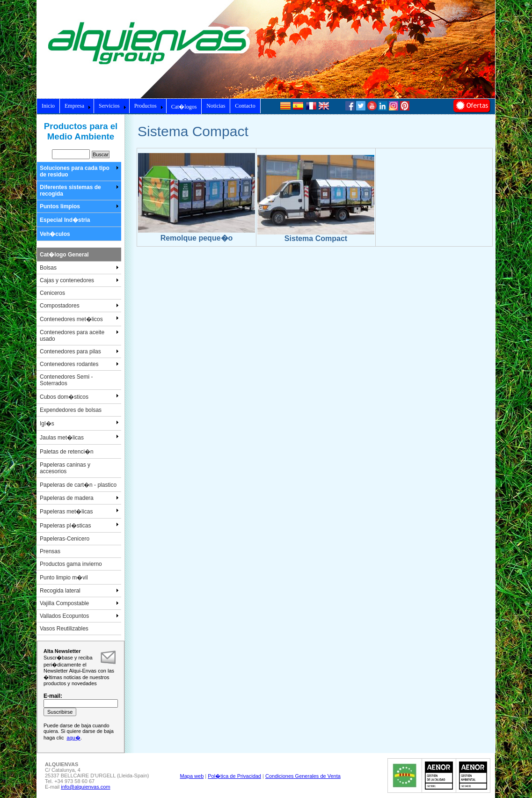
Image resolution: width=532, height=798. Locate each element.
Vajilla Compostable (79, 603)
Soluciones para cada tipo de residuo (79, 171)
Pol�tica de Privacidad (234, 776)
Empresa (78, 106)
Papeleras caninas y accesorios (65, 468)
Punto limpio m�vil (64, 578)
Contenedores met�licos (79, 319)
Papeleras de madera (79, 498)
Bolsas (79, 268)
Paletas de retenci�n (67, 452)
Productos (149, 106)
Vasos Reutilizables (64, 629)
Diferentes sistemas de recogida (79, 190)
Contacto (245, 106)
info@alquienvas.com (85, 787)
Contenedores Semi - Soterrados (66, 380)
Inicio (48, 106)
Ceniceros (52, 293)
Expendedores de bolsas (71, 410)
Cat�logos (184, 107)
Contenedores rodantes (79, 364)
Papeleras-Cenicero (65, 539)
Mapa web (192, 776)
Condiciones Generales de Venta (303, 776)
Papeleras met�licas (79, 511)
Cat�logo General (64, 255)
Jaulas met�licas (79, 437)
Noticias (216, 106)
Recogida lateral (79, 591)
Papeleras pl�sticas (79, 525)
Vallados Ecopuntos (79, 616)
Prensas (50, 551)
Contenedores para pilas (79, 351)
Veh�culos (55, 234)
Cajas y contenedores (79, 280)
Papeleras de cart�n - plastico (78, 485)
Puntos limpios (79, 206)
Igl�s (79, 423)
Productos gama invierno (71, 564)
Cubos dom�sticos (79, 396)
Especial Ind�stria (65, 220)
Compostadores (79, 306)
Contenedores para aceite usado (79, 336)
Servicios (113, 106)
